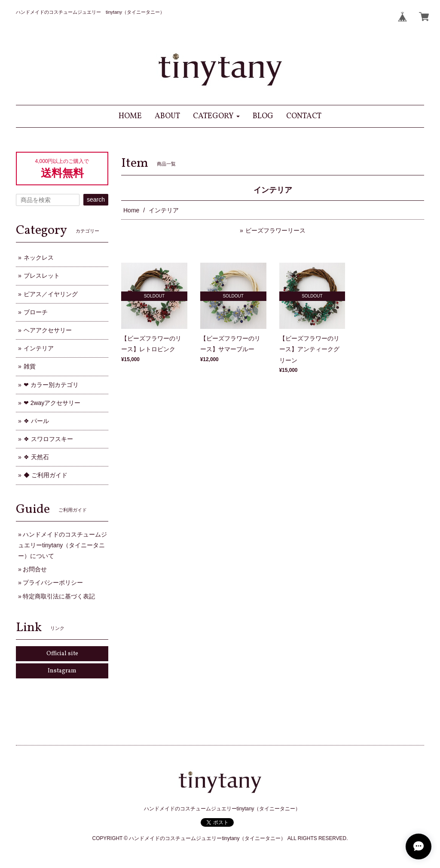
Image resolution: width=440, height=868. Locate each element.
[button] (216, 116)
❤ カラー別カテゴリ (51, 385)
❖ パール (36, 421)
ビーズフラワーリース (275, 230)
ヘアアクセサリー (48, 330)
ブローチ (36, 312)
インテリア (39, 348)
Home (131, 210)
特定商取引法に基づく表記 (59, 596)
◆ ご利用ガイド (46, 475)
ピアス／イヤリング (51, 294)
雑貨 (30, 366)
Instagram (62, 671)
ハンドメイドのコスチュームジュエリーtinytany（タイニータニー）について (63, 545)
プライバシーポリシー (53, 583)
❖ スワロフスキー (48, 439)
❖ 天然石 (36, 457)
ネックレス (39, 258)
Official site (62, 654)
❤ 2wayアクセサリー (52, 403)
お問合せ (35, 569)
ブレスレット (42, 276)
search (96, 199)
